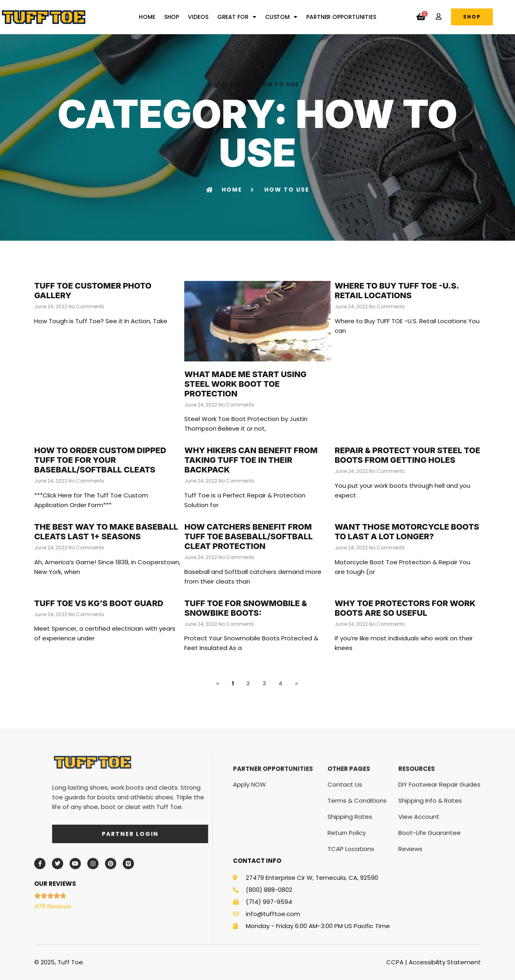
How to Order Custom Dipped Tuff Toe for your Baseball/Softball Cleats (100, 460)
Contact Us (345, 837)
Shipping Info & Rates (430, 853)
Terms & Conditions (357, 853)
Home (147, 17)
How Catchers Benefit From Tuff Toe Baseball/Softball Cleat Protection (248, 536)
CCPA (395, 962)
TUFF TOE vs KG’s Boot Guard (99, 603)
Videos (198, 17)
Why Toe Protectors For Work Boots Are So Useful (405, 608)
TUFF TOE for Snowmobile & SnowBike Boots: (246, 608)
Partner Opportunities (341, 17)
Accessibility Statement (445, 962)
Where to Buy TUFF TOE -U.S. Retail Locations (397, 291)
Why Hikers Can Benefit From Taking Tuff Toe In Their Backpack (251, 460)
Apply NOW (249, 837)
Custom (281, 17)
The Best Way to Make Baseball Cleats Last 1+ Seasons (106, 532)
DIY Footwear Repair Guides (439, 837)
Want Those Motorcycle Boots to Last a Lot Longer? (407, 532)
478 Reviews (53, 906)
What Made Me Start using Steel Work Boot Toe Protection (245, 384)
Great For (237, 17)
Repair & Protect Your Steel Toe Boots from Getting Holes (408, 455)
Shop (172, 17)
